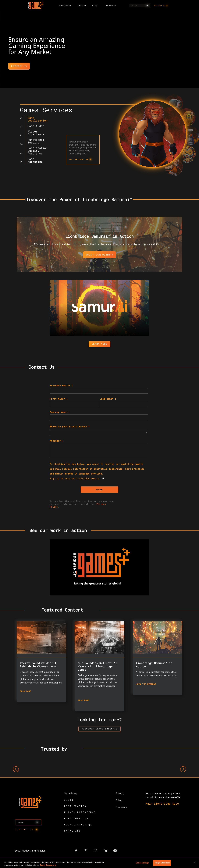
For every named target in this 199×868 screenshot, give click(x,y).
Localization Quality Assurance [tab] (38, 151)
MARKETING (73, 831)
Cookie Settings (142, 863)
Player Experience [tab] (36, 133)
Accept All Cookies (162, 863)
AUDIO (69, 800)
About (120, 794)
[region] (99, 863)
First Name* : (59, 399)
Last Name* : (108, 399)
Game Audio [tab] (36, 126)
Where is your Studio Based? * (70, 427)
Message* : (57, 441)
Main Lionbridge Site (162, 804)
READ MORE (26, 691)
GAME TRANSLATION (79, 159)
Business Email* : (61, 385)
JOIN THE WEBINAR (146, 684)
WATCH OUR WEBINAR (99, 255)
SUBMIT (100, 490)
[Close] (195, 863)
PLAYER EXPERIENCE (80, 813)
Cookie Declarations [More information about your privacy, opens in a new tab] (48, 865)
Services (71, 794)
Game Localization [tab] (38, 119)
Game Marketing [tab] (35, 160)
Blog (119, 801)
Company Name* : (60, 412)
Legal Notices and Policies (30, 851)
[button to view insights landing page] (99, 729)
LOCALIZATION (75, 807)
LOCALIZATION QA (78, 825)
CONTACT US (160, 6)
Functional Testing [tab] (36, 141)
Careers (122, 808)
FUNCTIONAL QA (76, 819)
